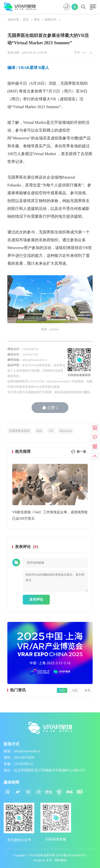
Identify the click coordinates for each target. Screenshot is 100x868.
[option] (50, 493)
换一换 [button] (81, 451)
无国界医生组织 (19, 431)
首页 (26, 20)
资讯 (37, 20)
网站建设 (61, 860)
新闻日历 (51, 20)
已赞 (50, 407)
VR (51, 431)
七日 (75, 690)
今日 (62, 690)
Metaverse (66, 431)
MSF (39, 431)
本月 (87, 690)
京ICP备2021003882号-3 (71, 855)
